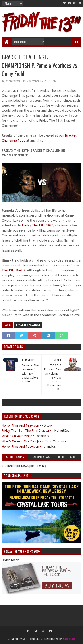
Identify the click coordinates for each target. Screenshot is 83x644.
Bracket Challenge (28, 325)
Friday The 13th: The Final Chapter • (27, 431)
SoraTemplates (32, 639)
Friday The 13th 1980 (37, 225)
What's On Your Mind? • (18, 436)
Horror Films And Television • (21, 425)
